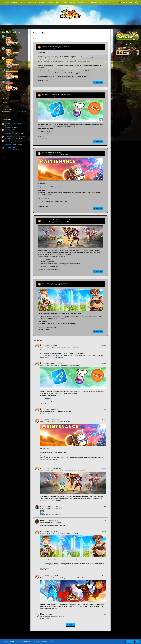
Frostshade (9, 48)
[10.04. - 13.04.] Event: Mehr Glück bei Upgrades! (55, 283)
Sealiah (8, 81)
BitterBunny (23, 111)
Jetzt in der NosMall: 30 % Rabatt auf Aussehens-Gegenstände (59, 220)
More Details (130, 642)
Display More (70, 625)
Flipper (7, 36)
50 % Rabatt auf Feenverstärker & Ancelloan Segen (56, 94)
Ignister (8, 58)
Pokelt (7, 70)
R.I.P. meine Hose (10, 147)
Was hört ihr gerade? (58, 616)
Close (137, 642)
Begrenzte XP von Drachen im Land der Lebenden (55, 46)
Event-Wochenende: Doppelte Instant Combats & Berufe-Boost (68, 578)
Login (131, 2)
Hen (42, 614)
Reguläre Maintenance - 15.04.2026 (15, 136)
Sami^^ (7, 149)
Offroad (43, 521)
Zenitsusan (8, 127)
